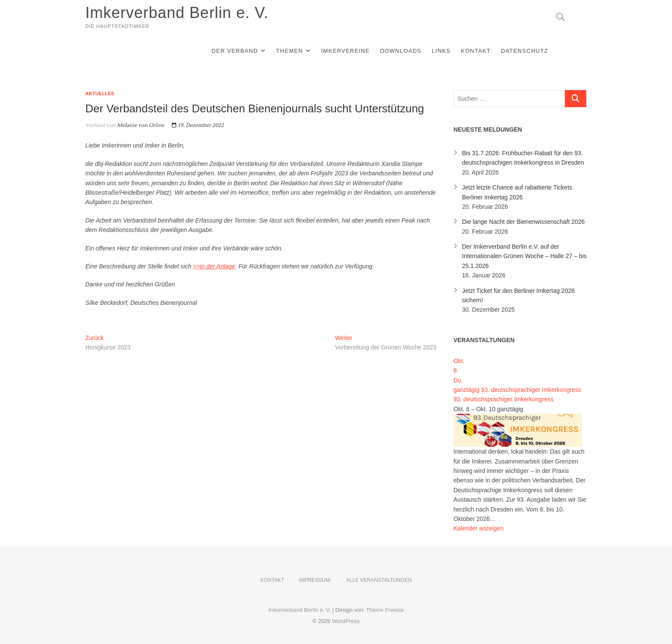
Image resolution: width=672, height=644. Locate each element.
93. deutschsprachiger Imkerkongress (503, 399)
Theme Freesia (385, 610)
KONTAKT (476, 51)
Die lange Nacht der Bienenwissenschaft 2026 (523, 222)
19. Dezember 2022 (198, 125)
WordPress (346, 621)
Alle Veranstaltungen (379, 580)
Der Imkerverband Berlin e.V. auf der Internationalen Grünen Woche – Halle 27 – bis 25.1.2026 (524, 256)
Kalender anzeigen (478, 528)
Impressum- (315, 580)
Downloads (401, 51)
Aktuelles (100, 93)
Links (441, 51)
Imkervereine (345, 51)
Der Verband (235, 51)
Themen (289, 51)
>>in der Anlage (214, 266)
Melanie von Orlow (140, 125)
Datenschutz (525, 51)
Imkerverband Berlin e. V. (177, 13)
